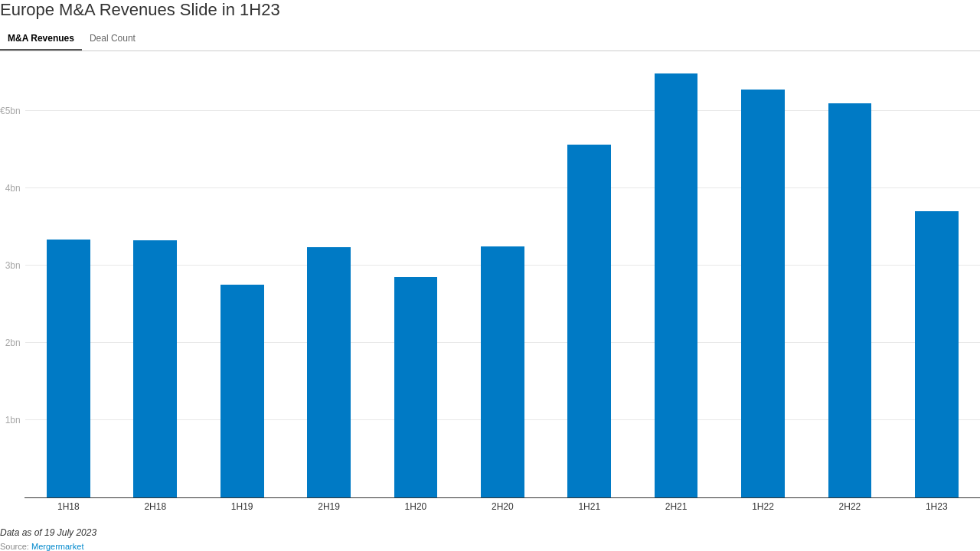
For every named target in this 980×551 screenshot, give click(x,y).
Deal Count (113, 38)
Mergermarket (57, 546)
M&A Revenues (41, 38)
